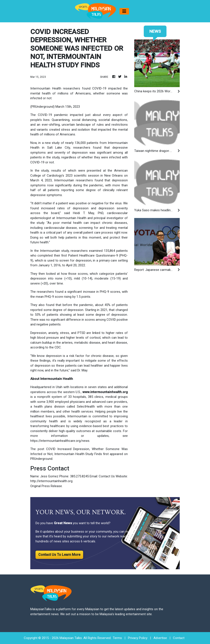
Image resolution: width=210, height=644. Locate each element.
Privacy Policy (138, 638)
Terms (117, 638)
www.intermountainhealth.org (105, 392)
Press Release (52, 486)
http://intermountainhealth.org (51, 481)
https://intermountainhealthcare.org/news (60, 441)
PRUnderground (41, 459)
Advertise (160, 638)
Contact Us (107, 476)
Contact (179, 638)
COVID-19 (45, 115)
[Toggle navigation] (124, 11)
